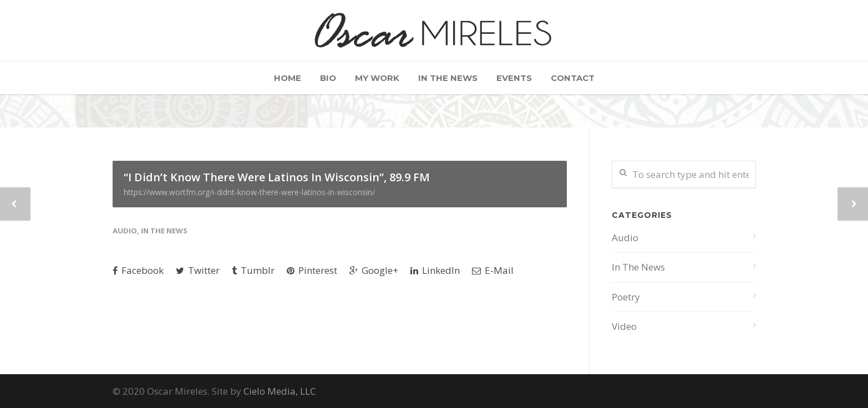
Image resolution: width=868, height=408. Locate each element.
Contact (573, 78)
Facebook (138, 270)
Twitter (198, 270)
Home (288, 78)
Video (624, 326)
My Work (377, 78)
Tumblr (253, 270)
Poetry (626, 297)
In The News (448, 78)
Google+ (374, 270)
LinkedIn (435, 270)
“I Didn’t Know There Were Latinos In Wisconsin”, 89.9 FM (340, 183)
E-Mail (493, 270)
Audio (125, 231)
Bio (328, 78)
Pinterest (312, 270)
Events (514, 78)
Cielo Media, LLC (280, 391)
